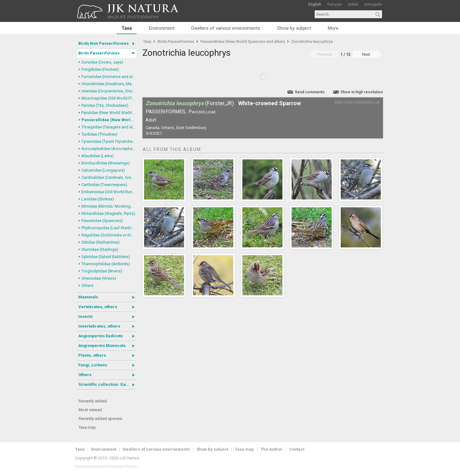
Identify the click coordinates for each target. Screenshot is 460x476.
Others (87, 285)
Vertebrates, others (98, 307)
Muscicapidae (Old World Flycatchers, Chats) (109, 98)
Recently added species (100, 419)
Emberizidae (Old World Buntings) (109, 192)
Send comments (310, 92)
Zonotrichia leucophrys (312, 41)
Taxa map (87, 427)
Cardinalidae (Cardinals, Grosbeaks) (109, 177)
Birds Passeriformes (99, 53)
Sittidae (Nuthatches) (101, 242)
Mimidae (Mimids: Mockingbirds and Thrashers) (109, 206)
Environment (162, 28)
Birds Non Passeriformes (103, 43)
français (335, 4)
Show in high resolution (362, 92)
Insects (85, 316)
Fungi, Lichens (93, 365)
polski (353, 4)
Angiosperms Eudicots (101, 336)
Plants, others (92, 355)
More (333, 28)
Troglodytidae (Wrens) (102, 271)
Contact (297, 449)
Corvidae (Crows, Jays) (102, 62)
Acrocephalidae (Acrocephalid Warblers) (109, 149)
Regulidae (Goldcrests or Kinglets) (109, 235)
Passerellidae (202, 112)
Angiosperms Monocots (102, 346)
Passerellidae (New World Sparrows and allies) (109, 120)
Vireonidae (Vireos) (99, 278)
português (373, 4)
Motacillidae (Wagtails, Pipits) (108, 213)
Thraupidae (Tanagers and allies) (109, 127)
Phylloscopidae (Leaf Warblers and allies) (109, 228)
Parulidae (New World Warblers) (109, 113)
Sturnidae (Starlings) (100, 249)
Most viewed (90, 410)
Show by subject (294, 28)
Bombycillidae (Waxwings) (106, 163)
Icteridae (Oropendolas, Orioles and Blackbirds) (109, 91)
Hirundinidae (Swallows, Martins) (109, 84)
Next (366, 54)
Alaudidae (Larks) (98, 156)
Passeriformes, (166, 112)
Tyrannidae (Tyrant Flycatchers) (109, 141)
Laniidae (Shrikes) (98, 199)
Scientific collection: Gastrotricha (107, 384)
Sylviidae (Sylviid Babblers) (106, 257)
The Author (271, 449)
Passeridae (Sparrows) (102, 221)
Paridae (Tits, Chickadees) (105, 105)
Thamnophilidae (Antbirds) (106, 264)
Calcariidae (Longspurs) (103, 170)
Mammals (88, 297)
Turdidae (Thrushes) (99, 134)
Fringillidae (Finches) (100, 69)
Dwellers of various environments (226, 28)
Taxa (127, 28)
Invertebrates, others (99, 326)
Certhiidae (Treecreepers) (104, 185)
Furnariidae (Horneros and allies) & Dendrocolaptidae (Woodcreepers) (109, 77)
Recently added (93, 401)
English (315, 4)
